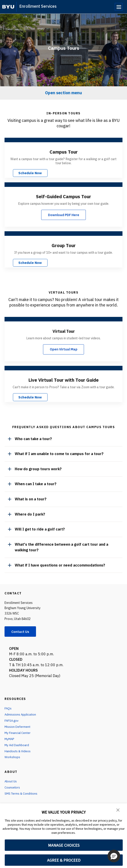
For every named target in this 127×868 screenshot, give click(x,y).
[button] (118, 810)
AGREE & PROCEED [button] (64, 860)
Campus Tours (64, 48)
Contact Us (22, 631)
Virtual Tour (64, 330)
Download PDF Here (64, 214)
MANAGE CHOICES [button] (64, 845)
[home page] (8, 7)
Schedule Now (24, 172)
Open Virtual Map (63, 349)
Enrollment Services (38, 6)
